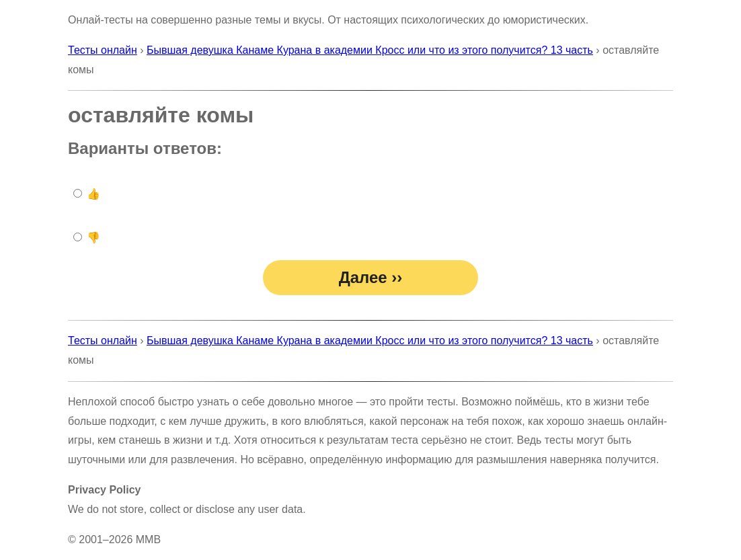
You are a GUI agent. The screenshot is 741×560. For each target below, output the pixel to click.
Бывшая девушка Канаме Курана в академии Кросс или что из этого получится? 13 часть (370, 50)
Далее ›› (371, 277)
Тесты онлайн (103, 50)
